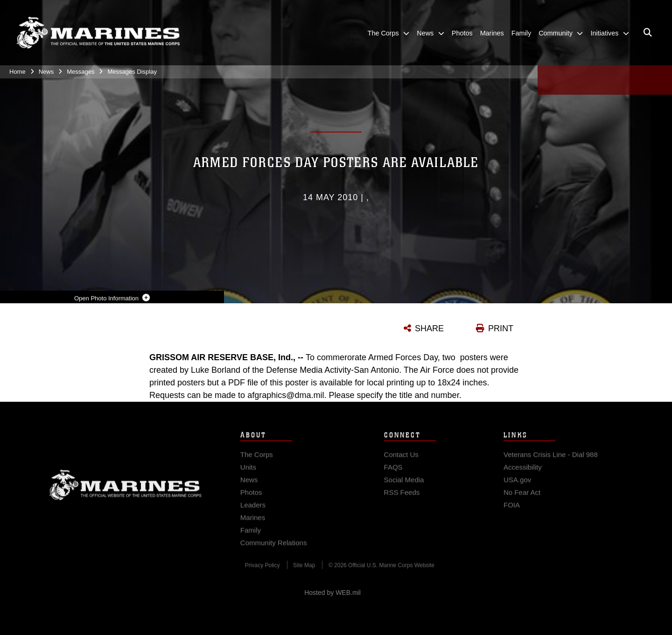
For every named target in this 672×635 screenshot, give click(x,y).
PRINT (501, 328)
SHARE (429, 328)
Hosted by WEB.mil (332, 593)
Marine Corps (126, 491)
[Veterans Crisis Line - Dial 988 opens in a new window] (551, 460)
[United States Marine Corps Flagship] (98, 33)
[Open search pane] (648, 33)
